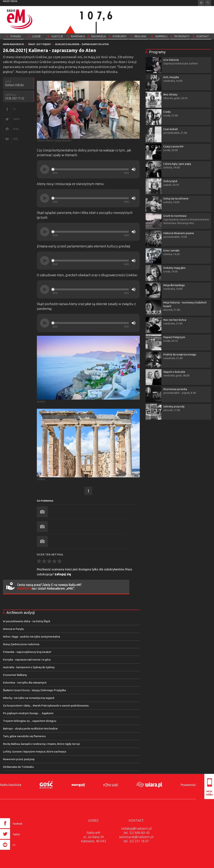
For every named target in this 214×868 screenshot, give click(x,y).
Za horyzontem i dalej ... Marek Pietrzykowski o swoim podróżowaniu (46, 706)
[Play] (45, 169)
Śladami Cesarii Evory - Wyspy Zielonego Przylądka (34, 690)
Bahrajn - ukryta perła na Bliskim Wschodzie (30, 729)
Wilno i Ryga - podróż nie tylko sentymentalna (31, 637)
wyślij (15, 139)
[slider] (91, 169)
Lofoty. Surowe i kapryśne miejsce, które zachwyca (34, 751)
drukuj (16, 129)
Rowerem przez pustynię (19, 759)
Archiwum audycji (21, 612)
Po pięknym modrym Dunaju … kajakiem (28, 713)
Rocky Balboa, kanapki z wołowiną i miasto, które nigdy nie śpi (41, 744)
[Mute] (134, 169)
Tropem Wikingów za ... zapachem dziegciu (30, 721)
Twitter (16, 119)
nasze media (10, 1)
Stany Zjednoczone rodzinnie (21, 644)
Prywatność (188, 785)
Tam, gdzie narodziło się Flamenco (24, 736)
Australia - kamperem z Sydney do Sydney (29, 667)
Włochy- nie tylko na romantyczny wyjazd (29, 698)
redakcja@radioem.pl (136, 828)
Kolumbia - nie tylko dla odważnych (25, 683)
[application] (88, 169)
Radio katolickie (11, 785)
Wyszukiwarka (208, 3)
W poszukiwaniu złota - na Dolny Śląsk (27, 621)
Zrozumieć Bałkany (15, 675)
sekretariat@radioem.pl (136, 837)
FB (14, 109)
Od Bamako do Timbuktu (18, 767)
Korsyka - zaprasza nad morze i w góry (27, 660)
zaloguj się (63, 574)
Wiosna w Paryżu (13, 629)
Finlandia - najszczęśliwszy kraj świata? (27, 652)
